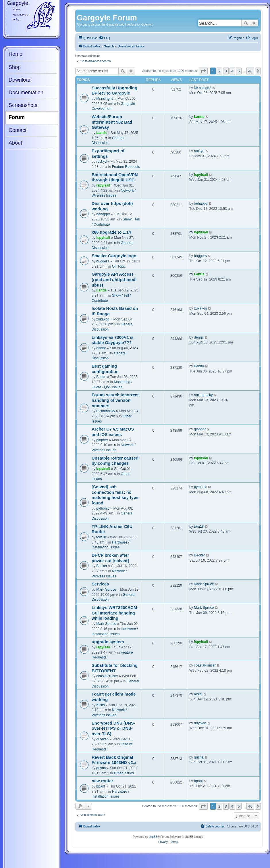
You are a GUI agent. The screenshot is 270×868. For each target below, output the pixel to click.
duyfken (102, 739)
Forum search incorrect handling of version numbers (115, 400)
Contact (18, 130)
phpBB (153, 837)
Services (100, 584)
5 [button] (239, 71)
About (15, 143)
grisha (101, 768)
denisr (101, 348)
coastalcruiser (107, 676)
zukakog (103, 319)
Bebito (101, 377)
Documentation (26, 93)
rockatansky (106, 411)
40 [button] (250, 71)
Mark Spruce (106, 589)
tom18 (101, 537)
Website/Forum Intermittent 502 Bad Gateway (112, 122)
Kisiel (100, 705)
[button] (203, 71)
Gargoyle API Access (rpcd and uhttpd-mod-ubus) (114, 280)
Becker (102, 566)
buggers (103, 261)
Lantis (101, 133)
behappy (103, 214)
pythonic (103, 508)
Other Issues (124, 773)
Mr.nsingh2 (105, 99)
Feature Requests (126, 167)
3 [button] (226, 71)
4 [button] (232, 71)
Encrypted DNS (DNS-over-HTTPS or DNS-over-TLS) (113, 728)
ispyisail (103, 185)
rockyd (101, 162)
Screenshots (23, 105)
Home (16, 54)
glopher (102, 440)
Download (20, 80)
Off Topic (119, 266)
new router (102, 781)
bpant (101, 786)
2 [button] (219, 71)
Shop (15, 67)
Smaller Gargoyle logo (114, 256)
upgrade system (108, 642)
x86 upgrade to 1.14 (111, 232)
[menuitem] (104, 38)
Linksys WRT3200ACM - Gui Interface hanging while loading (116, 613)
